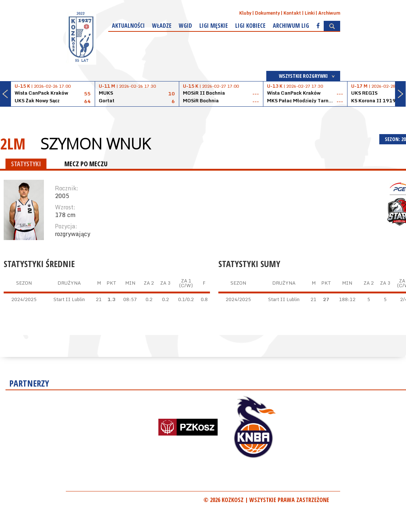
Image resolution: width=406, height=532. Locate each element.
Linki (310, 13)
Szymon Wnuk (95, 144)
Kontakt (292, 13)
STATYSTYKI (26, 164)
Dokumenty (267, 13)
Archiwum (329, 13)
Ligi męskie (214, 26)
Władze (162, 26)
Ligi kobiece (250, 26)
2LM (13, 143)
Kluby (245, 13)
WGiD (185, 26)
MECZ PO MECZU (86, 164)
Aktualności (128, 26)
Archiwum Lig (291, 26)
